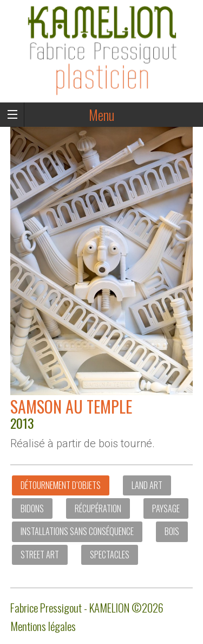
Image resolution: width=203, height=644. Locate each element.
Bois (172, 531)
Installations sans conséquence (77, 531)
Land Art (147, 485)
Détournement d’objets (61, 485)
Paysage (166, 508)
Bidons (32, 508)
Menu (101, 115)
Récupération (98, 508)
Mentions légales (43, 626)
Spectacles (110, 555)
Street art (40, 555)
